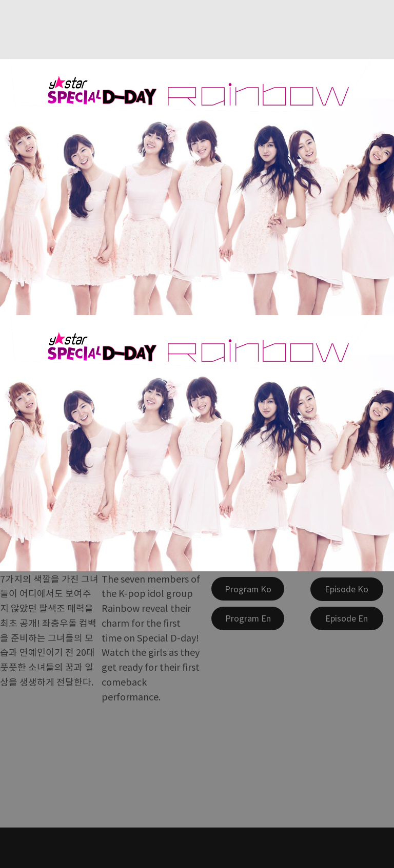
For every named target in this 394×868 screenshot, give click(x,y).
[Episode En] (347, 618)
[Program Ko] (248, 589)
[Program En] (248, 618)
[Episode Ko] (347, 589)
